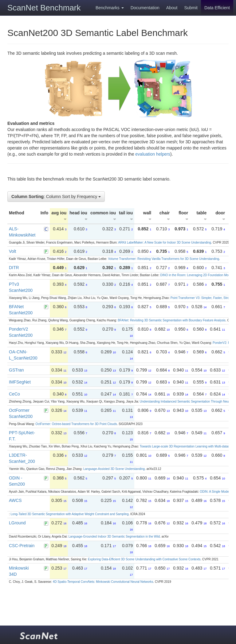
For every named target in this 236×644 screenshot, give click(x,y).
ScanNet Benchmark (44, 8)
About (172, 8)
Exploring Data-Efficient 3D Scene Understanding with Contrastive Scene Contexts (144, 559)
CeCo (14, 394)
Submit (191, 8)
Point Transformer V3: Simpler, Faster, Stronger (203, 298)
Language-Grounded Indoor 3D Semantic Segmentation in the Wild (114, 537)
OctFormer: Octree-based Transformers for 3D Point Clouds (76, 424)
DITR (14, 268)
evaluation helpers (153, 154)
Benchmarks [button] (110, 8)
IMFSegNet (20, 382)
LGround (17, 523)
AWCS (15, 500)
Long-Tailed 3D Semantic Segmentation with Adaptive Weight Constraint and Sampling (70, 514)
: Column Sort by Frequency (56, 197)
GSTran (16, 370)
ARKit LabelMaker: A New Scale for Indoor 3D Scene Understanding (165, 242)
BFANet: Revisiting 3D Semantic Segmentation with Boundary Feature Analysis (172, 320)
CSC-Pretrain (22, 546)
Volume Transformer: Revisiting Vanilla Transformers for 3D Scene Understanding (163, 259)
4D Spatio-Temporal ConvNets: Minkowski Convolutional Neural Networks (103, 582)
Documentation (145, 8)
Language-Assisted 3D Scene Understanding (114, 469)
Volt (12, 251)
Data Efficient (217, 8)
